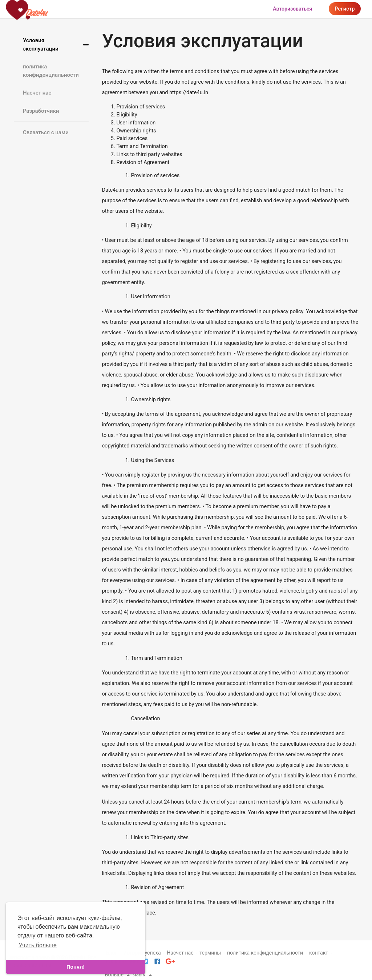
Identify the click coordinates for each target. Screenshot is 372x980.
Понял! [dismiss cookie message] (76, 967)
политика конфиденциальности (51, 71)
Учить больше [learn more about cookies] (38, 945)
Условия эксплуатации (41, 45)
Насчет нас (37, 93)
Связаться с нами (46, 132)
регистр (345, 9)
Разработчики (41, 111)
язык (144, 975)
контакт (319, 953)
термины (210, 953)
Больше (119, 975)
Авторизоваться (292, 9)
